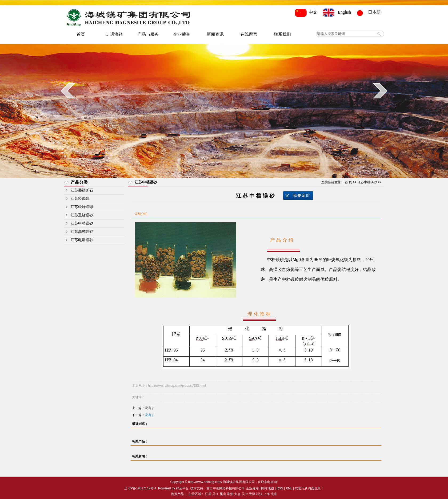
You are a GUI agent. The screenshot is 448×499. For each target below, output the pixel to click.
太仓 (237, 494)
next (380, 91)
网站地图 (267, 488)
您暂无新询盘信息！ (309, 488)
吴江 (215, 494)
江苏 (208, 494)
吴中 (245, 494)
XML (289, 488)
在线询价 (298, 195)
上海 (267, 494)
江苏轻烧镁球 (82, 207)
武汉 (259, 494)
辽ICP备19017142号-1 (140, 488)
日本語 (369, 12)
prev (68, 91)
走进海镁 (114, 34)
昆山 (223, 494)
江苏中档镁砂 (82, 223)
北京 (274, 494)
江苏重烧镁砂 (82, 215)
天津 (252, 494)
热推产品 (177, 494)
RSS (280, 488)
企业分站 (252, 488)
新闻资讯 (215, 34)
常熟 (230, 494)
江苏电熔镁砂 (82, 240)
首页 (81, 34)
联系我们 (282, 34)
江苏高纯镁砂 (82, 232)
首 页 (348, 182)
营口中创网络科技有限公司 (226, 488)
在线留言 (249, 34)
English (337, 12)
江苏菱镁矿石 (82, 190)
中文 (307, 12)
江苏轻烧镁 (80, 199)
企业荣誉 (182, 34)
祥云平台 (182, 488)
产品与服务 (148, 34)
